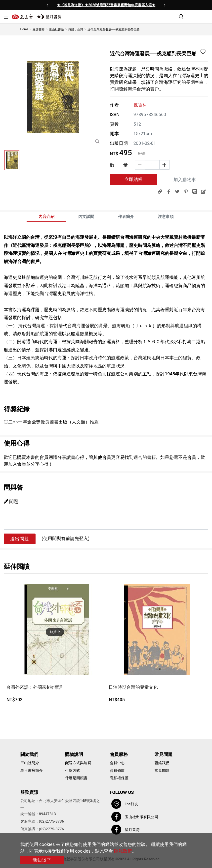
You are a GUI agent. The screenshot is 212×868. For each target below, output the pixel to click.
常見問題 (162, 771)
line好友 (131, 804)
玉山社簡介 (30, 763)
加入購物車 (185, 180)
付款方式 (73, 771)
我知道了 (42, 860)
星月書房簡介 (32, 771)
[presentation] (47, 5)
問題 (11, 501)
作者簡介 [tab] (126, 217)
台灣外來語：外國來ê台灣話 (34, 687)
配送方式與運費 (78, 763)
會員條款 (117, 771)
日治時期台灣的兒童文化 (133, 687)
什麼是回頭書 (76, 778)
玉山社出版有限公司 (142, 817)
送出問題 (20, 539)
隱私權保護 (119, 778)
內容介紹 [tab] (46, 217)
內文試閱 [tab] (86, 217)
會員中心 (117, 763)
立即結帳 (133, 179)
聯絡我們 (162, 763)
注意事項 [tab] (166, 217)
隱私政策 (123, 851)
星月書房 (132, 830)
